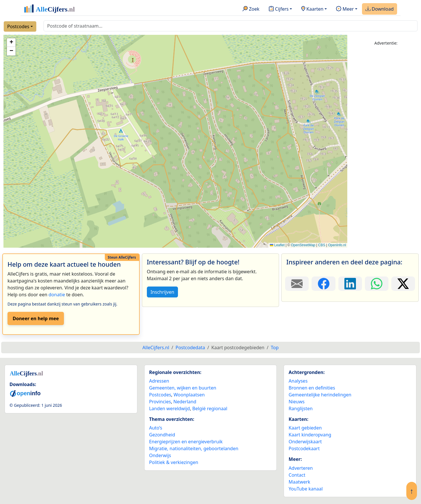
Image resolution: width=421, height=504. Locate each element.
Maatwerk (299, 482)
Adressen (159, 381)
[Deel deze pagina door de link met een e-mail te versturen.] (297, 284)
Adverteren (301, 468)
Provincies (160, 402)
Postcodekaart (304, 448)
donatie (57, 295)
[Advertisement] (386, 137)
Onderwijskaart (305, 442)
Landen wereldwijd (170, 408)
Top (275, 348)
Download (380, 9)
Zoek (251, 9)
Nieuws (296, 402)
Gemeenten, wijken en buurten (183, 388)
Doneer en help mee (36, 318)
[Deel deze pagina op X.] (403, 284)
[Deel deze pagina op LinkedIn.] (350, 284)
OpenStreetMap (303, 245)
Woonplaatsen (189, 395)
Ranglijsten (300, 408)
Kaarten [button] (312, 9)
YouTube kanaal (306, 489)
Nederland (185, 402)
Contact (297, 475)
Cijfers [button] (279, 9)
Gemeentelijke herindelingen (320, 395)
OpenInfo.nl (337, 245)
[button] (11, 43)
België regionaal (210, 408)
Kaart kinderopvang (310, 435)
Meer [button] (345, 9)
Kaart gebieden (305, 428)
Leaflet (277, 245)
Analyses (298, 381)
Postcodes (18, 26)
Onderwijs (160, 455)
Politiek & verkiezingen (174, 462)
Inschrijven (162, 292)
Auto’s (156, 428)
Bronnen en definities (312, 388)
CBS (322, 245)
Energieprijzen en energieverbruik (186, 442)
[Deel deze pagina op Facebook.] (323, 284)
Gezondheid (162, 435)
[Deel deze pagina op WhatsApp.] (377, 284)
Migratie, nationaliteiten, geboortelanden (194, 448)
